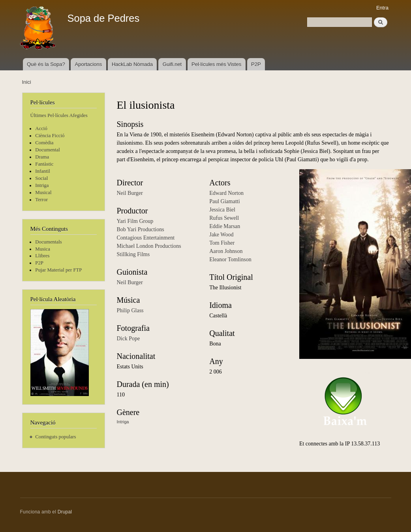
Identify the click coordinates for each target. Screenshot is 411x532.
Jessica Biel (222, 210)
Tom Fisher (222, 243)
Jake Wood (221, 235)
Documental (47, 150)
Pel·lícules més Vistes (216, 64)
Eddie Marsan (225, 226)
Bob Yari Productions (141, 229)
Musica (43, 249)
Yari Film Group (135, 221)
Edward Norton (226, 193)
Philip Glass (130, 310)
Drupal (65, 512)
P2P (256, 64)
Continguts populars (55, 437)
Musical (43, 192)
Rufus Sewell (224, 218)
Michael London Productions (149, 246)
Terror (41, 200)
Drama (42, 157)
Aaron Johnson (226, 251)
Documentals (48, 242)
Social (41, 178)
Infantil (43, 171)
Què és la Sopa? (46, 64)
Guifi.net (172, 64)
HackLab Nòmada (132, 64)
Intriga (42, 185)
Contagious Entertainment (146, 238)
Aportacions (89, 64)
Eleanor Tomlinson (230, 259)
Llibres (42, 256)
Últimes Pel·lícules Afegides (59, 115)
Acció (41, 128)
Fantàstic (44, 164)
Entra (382, 8)
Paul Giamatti (224, 201)
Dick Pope (129, 339)
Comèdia (44, 143)
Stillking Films (133, 254)
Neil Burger (130, 193)
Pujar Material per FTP (58, 270)
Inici (27, 82)
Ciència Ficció (50, 136)
